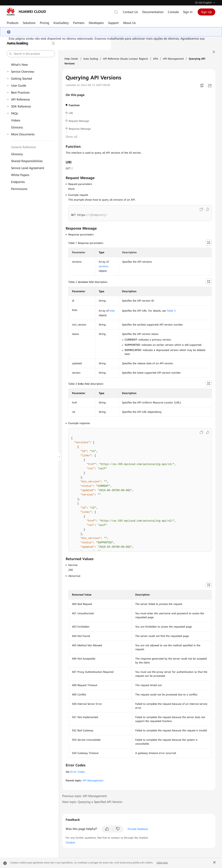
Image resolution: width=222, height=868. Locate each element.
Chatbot (70, 843)
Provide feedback (138, 829)
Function (74, 105)
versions (103, 266)
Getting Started (22, 79)
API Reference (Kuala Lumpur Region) (126, 59)
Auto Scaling (91, 59)
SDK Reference (21, 106)
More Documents (23, 134)
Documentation (153, 12)
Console (173, 12)
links (112, 311)
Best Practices (20, 92)
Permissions (19, 189)
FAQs (15, 113)
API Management (173, 59)
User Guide (19, 86)
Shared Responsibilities (27, 161)
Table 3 (171, 311)
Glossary (17, 127)
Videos (16, 120)
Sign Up (206, 12)
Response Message (80, 129)
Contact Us (130, 12)
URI (71, 113)
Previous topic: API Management (84, 796)
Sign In (188, 12)
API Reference (20, 99)
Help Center (71, 59)
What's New (19, 65)
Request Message (79, 121)
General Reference (23, 147)
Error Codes (78, 772)
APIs (156, 59)
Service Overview (23, 72)
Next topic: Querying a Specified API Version (92, 802)
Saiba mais (162, 863)
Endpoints (18, 182)
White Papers (20, 175)
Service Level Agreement (28, 168)
